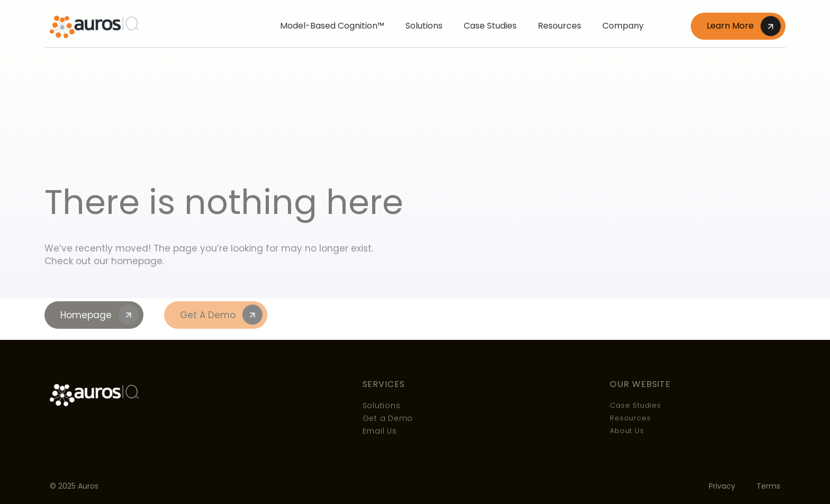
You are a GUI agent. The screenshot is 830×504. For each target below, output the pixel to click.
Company (623, 26)
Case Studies (490, 26)
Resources (560, 26)
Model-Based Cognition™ (332, 26)
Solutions (424, 26)
